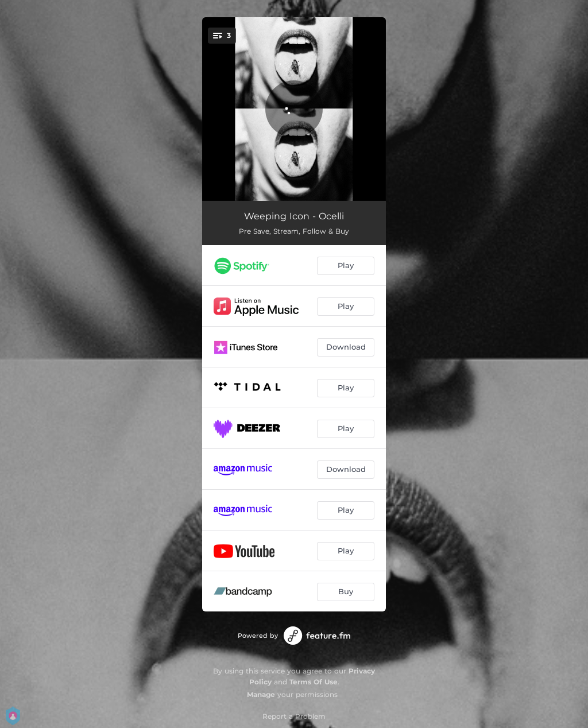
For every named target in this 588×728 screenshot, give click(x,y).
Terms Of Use (314, 682)
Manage (261, 694)
